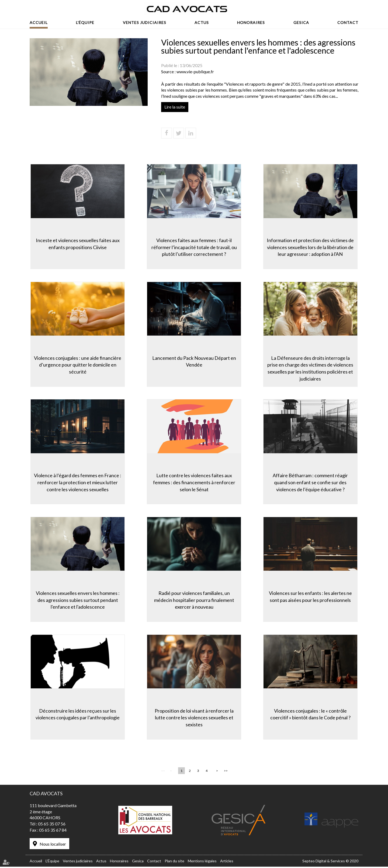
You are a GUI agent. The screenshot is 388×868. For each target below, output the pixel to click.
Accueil (39, 22)
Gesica (301, 22)
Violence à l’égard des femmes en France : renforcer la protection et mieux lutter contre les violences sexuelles (77, 482)
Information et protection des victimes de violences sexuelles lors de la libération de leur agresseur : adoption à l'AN (311, 246)
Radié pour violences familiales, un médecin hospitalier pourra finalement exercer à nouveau (194, 600)
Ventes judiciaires (145, 22)
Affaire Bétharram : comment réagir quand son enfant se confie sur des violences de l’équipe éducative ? (311, 482)
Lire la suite (175, 107)
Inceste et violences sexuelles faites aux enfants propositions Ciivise (77, 243)
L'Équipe (85, 22)
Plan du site (174, 862)
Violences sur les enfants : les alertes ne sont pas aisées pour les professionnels (311, 597)
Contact (348, 22)
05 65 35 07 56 (52, 826)
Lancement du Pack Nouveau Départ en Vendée (194, 361)
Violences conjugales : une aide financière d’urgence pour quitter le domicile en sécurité (77, 364)
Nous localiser (53, 846)
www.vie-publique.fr (195, 72)
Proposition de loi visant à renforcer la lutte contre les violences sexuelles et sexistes (194, 718)
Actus (202, 22)
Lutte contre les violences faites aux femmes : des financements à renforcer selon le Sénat (194, 482)
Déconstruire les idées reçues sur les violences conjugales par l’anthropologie (77, 715)
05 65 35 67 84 (53, 832)
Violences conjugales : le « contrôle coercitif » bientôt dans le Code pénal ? (311, 715)
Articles (227, 862)
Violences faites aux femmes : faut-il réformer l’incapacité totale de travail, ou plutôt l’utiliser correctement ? (194, 246)
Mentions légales (202, 862)
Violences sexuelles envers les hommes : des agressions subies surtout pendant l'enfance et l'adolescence (77, 600)
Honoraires (251, 22)
